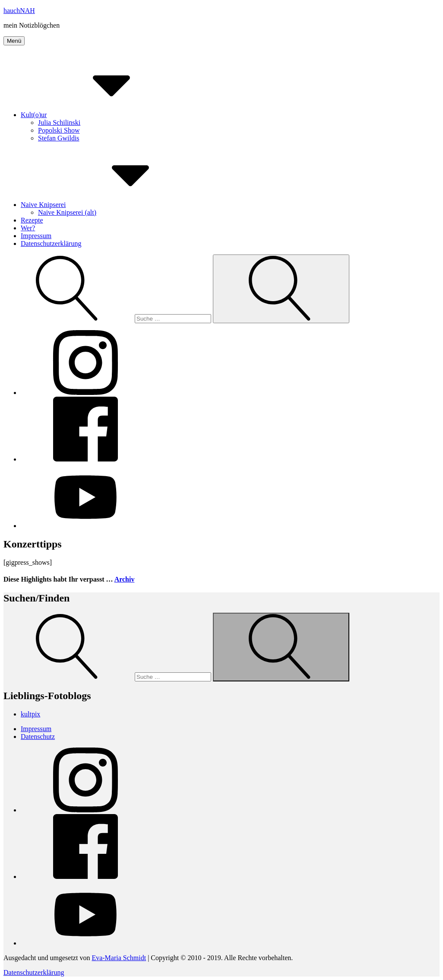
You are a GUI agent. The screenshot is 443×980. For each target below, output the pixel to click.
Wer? (28, 228)
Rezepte (32, 220)
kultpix (30, 714)
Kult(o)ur (98, 115)
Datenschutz (38, 737)
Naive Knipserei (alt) (67, 212)
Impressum (36, 236)
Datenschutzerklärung (51, 243)
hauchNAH (19, 11)
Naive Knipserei (108, 205)
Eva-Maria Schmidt (119, 958)
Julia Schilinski (59, 122)
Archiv (125, 579)
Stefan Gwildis (59, 138)
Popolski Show (59, 130)
